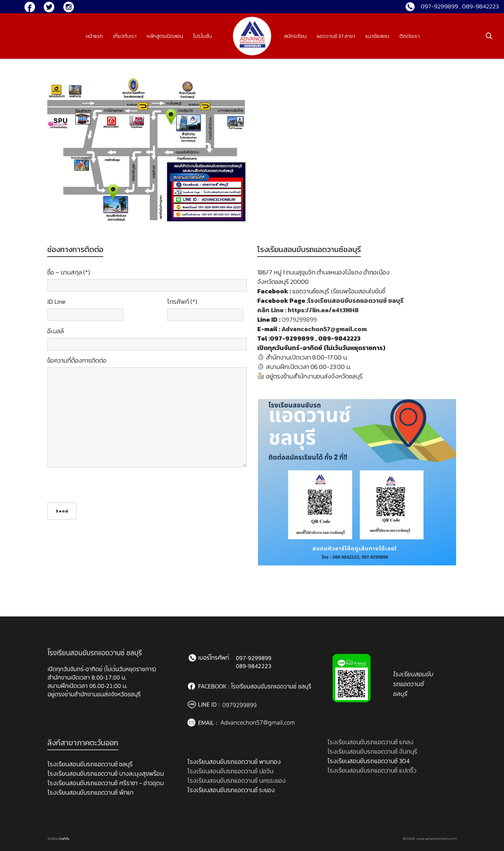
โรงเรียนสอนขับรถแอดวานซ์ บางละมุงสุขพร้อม (106, 773)
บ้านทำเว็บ (64, 839)
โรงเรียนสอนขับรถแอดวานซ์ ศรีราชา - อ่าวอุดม (106, 783)
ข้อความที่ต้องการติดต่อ (147, 415)
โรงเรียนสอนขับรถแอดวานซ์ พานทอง (234, 762)
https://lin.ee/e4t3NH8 (323, 310)
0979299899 (299, 319)
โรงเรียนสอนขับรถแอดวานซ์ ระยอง (231, 790)
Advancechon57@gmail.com (325, 329)
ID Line (85, 312)
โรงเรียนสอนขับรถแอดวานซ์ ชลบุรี (90, 764)
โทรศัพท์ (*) (205, 312)
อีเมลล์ (147, 341)
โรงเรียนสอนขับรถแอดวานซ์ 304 (369, 761)
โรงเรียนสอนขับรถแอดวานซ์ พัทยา (90, 792)
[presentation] (100, 489)
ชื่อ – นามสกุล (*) (147, 282)
